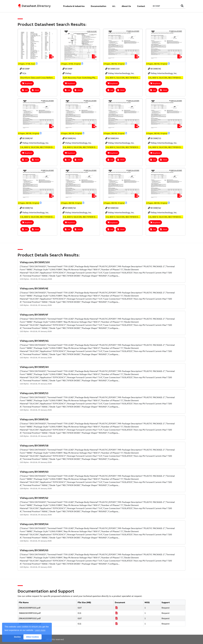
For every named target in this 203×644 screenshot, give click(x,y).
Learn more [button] (40, 630)
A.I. (114, 6)
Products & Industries (74, 6)
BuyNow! (27, 83)
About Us (126, 6)
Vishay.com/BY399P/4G (34, 341)
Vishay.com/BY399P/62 (34, 498)
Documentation (98, 6)
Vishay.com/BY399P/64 (34, 524)
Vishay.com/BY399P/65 (34, 550)
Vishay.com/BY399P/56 (34, 419)
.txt (25, 90)
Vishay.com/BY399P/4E (34, 288)
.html (35, 90)
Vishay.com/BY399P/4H (34, 367)
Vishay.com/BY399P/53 (34, 393)
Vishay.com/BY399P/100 (35, 262)
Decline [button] (17, 637)
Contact (141, 6)
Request (166, 608)
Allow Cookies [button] (32, 637)
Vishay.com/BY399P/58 (34, 445)
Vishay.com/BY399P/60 (34, 472)
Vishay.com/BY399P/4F (34, 315)
